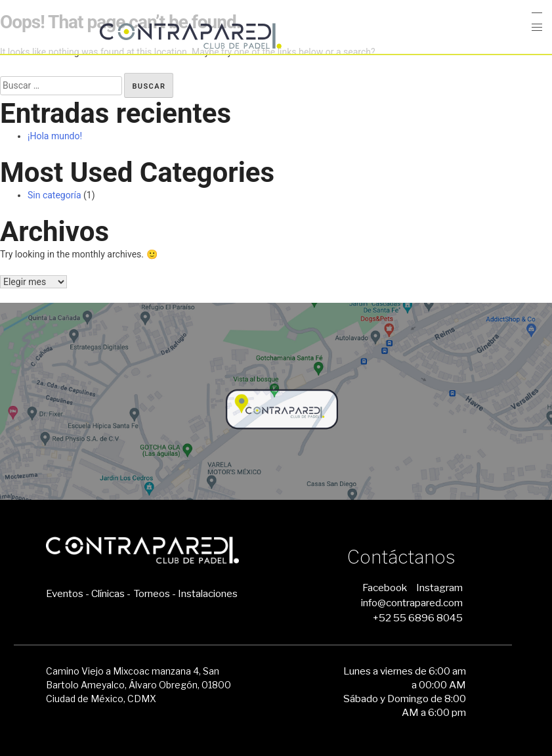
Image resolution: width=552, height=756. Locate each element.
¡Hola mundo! (55, 136)
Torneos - (155, 593)
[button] (538, 28)
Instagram (439, 588)
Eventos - (68, 593)
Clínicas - (111, 593)
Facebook (385, 588)
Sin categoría (54, 195)
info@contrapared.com (412, 603)
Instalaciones (208, 593)
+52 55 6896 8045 (418, 618)
